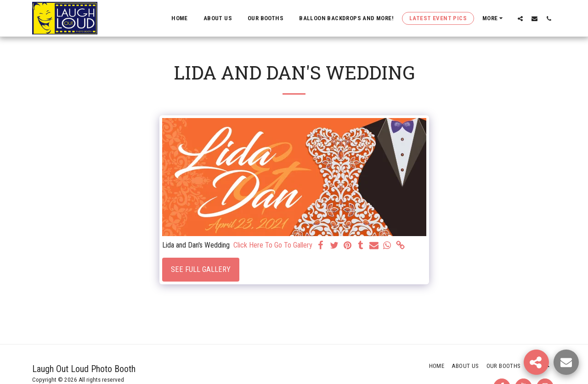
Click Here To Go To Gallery (273, 245)
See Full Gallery (201, 269)
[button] (520, 18)
